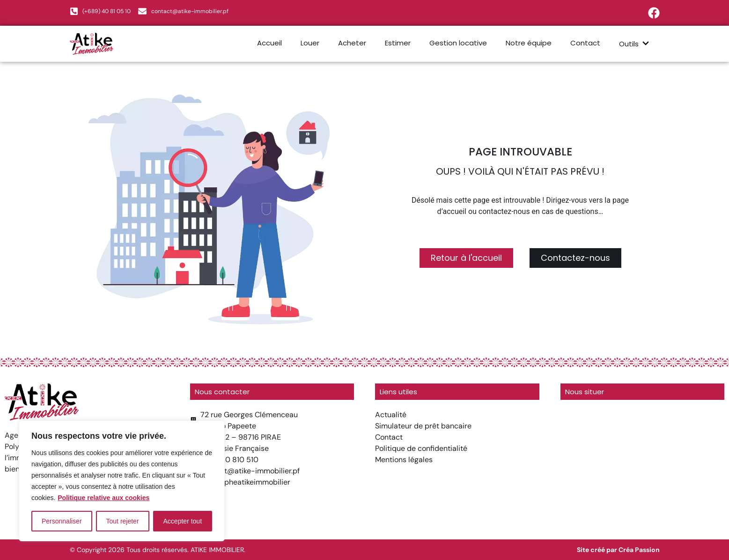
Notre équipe (529, 43)
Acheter (352, 43)
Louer (310, 43)
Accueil (269, 43)
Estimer (398, 43)
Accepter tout (183, 521)
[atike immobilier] (643, 466)
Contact (585, 43)
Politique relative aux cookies (103, 498)
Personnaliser (62, 521)
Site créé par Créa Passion (618, 550)
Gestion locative (458, 43)
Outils (635, 44)
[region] (122, 481)
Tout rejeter (123, 521)
